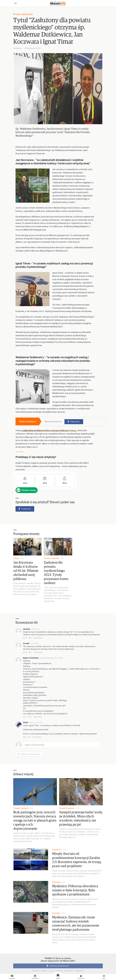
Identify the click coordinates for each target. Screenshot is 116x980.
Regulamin (80, 971)
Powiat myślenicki (23, 14)
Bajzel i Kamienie (31, 658)
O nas (51, 971)
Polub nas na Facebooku (57, 966)
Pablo (26, 722)
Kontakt (44, 971)
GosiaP (26, 643)
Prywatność (69, 971)
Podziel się (24, 509)
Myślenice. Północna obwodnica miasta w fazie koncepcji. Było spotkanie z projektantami (75, 890)
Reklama (36, 971)
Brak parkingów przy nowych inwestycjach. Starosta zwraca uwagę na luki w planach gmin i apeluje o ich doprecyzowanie (35, 820)
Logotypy (59, 971)
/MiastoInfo (73, 422)
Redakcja (17, 48)
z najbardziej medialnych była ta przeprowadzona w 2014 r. (49, 431)
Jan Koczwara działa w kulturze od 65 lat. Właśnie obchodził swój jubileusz (26, 571)
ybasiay (27, 629)
